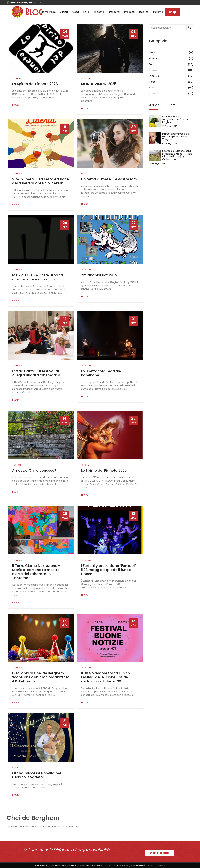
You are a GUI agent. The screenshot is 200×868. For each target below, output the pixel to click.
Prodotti (129, 12)
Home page (48, 12)
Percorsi (114, 12)
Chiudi (161, 866)
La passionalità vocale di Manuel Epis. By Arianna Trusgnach (171, 139)
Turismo (158, 12)
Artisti (64, 12)
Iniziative (99, 12)
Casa (76, 12)
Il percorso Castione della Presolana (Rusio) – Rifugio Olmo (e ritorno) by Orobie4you (171, 157)
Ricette (144, 12)
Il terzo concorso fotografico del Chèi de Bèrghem (171, 121)
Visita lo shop (160, 853)
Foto (86, 12)
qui (106, 866)
